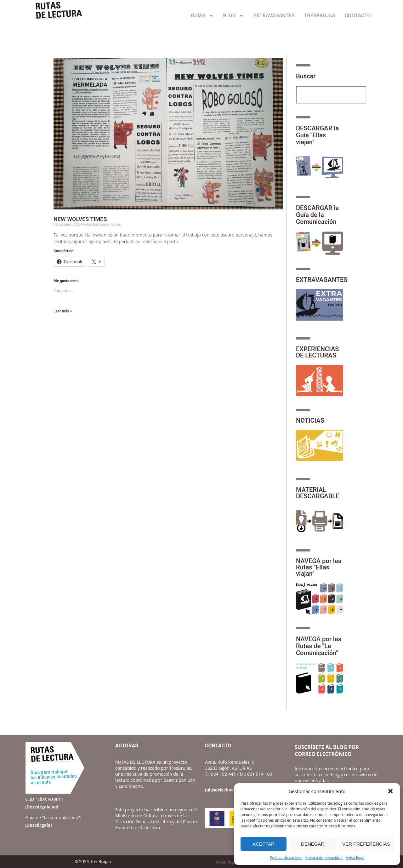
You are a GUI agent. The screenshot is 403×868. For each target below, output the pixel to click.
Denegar (313, 844)
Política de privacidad (324, 857)
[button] (390, 791)
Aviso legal (355, 857)
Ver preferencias (366, 844)
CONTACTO (358, 16)
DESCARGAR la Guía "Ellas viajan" (317, 135)
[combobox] (331, 95)
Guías (202, 16)
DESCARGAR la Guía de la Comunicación (317, 215)
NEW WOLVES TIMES (80, 219)
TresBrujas (320, 16)
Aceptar (264, 844)
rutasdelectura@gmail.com (232, 790)
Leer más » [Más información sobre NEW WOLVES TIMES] (63, 311)
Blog (234, 16)
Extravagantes (274, 16)
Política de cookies (286, 857)
